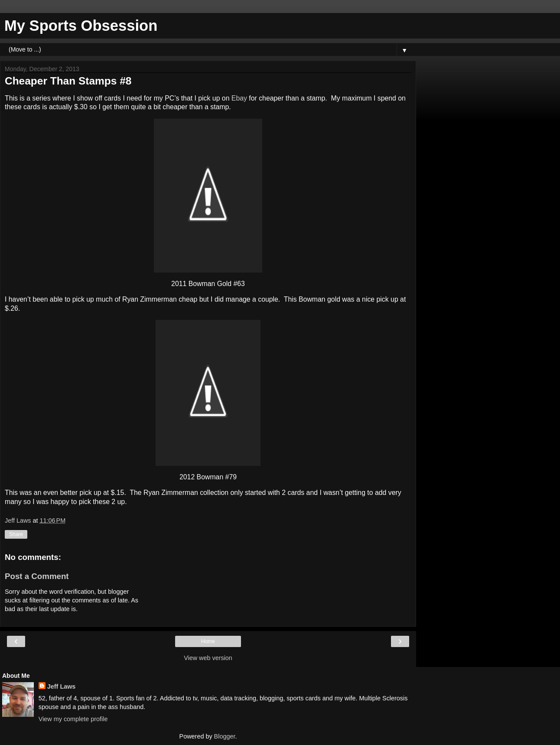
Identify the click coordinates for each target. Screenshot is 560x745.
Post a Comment (37, 576)
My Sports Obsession (81, 26)
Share (16, 534)
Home (208, 641)
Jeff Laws (62, 686)
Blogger (225, 736)
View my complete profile (73, 719)
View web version (208, 658)
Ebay (239, 98)
